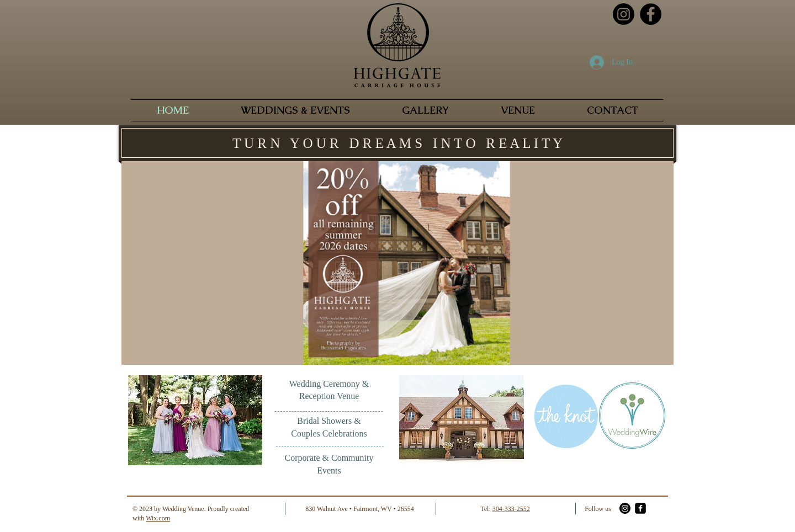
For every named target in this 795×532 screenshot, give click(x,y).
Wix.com (158, 518)
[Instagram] (624, 14)
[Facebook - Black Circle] (651, 14)
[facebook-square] (640, 508)
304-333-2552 (511, 509)
